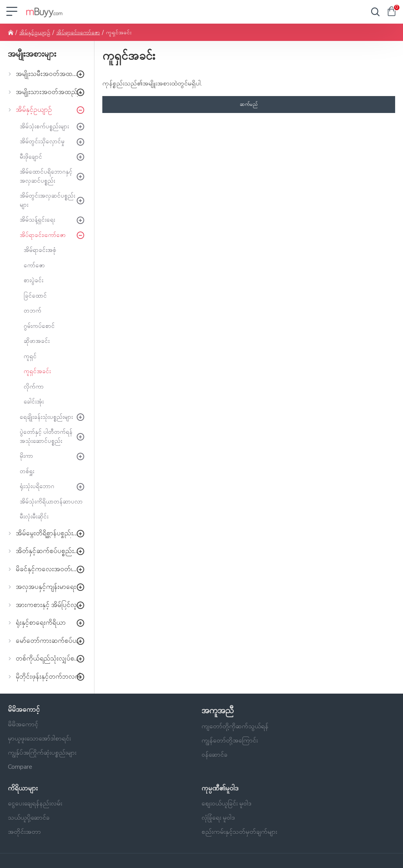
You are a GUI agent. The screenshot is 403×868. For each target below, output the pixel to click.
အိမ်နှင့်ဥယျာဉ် (35, 32)
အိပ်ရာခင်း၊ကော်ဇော (78, 32)
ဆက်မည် (249, 104)
